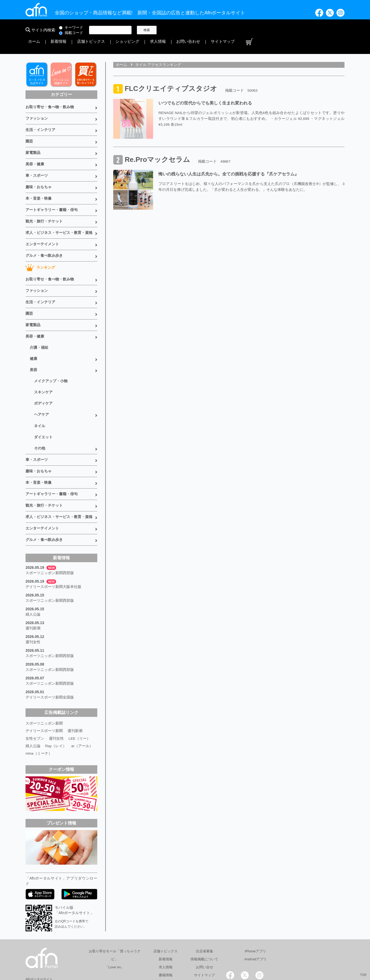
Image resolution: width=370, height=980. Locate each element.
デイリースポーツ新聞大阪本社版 (53, 552)
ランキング (40, 247)
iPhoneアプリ (255, 912)
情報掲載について (204, 920)
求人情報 (268, 30)
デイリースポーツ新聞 (44, 692)
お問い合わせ (292, 30)
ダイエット (43, 409)
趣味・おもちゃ (39, 170)
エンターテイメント (42, 224)
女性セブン (35, 699)
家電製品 (33, 137)
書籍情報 (166, 935)
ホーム (171, 30)
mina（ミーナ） (39, 714)
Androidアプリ (255, 920)
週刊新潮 (33, 592)
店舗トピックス (215, 30)
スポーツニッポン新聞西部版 (50, 539)
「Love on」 (115, 928)
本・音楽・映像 (39, 181)
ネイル (40, 398)
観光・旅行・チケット (44, 203)
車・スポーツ (37, 159)
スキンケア (43, 366)
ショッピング (245, 30)
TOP (363, 975)
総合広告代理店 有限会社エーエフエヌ (138, 954)
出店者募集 (205, 912)
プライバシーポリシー (220, 954)
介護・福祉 (39, 323)
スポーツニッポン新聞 (44, 684)
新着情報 (189, 30)
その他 (40, 419)
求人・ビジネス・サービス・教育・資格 (59, 213)
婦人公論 (33, 579)
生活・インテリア (40, 115)
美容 (33, 345)
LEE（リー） (79, 699)
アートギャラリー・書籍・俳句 (52, 192)
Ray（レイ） (56, 706)
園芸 (29, 126)
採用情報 (255, 954)
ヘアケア (41, 387)
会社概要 (185, 954)
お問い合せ (205, 928)
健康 (33, 334)
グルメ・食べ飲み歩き (44, 235)
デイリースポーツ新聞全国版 (50, 659)
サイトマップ (320, 30)
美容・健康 (35, 148)
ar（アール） (82, 706)
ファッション (37, 104)
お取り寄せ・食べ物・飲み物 (50, 94)
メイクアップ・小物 (51, 355)
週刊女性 (33, 605)
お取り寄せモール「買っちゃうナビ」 (115, 916)
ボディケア (43, 377)
